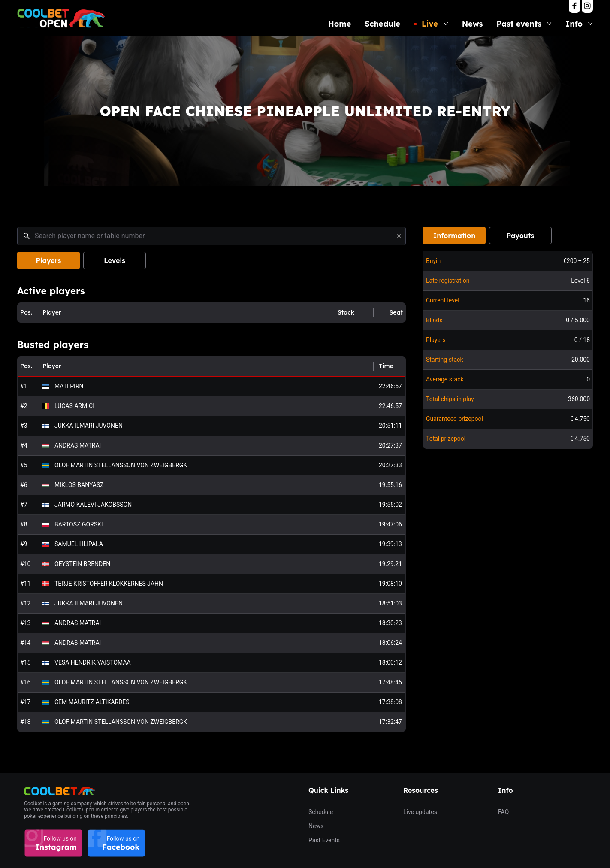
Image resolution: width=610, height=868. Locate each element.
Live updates (420, 812)
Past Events (324, 840)
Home (340, 24)
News (473, 24)
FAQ (503, 812)
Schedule (382, 24)
